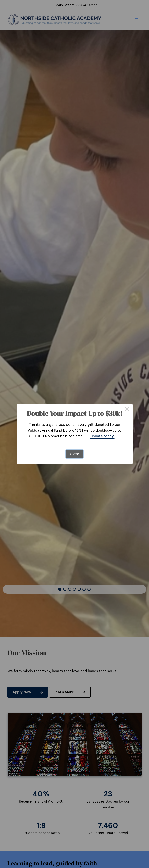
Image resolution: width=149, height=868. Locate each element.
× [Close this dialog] (127, 409)
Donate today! (102, 436)
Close (74, 454)
